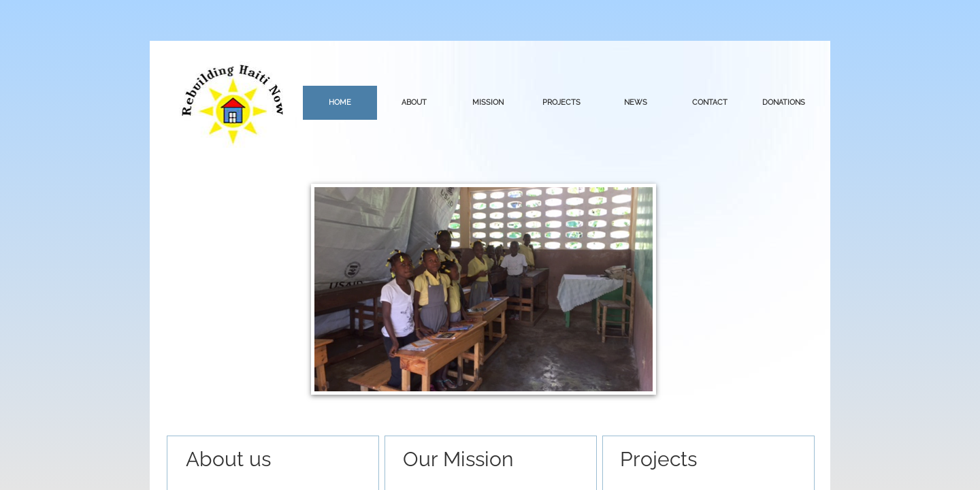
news (636, 102)
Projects (561, 102)
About (414, 102)
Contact (710, 102)
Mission (488, 102)
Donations (784, 102)
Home (340, 102)
